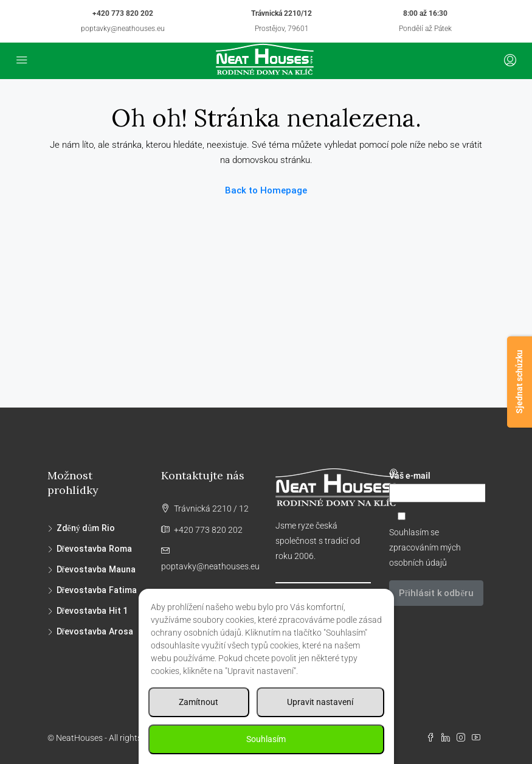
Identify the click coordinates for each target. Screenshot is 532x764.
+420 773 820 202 (123, 13)
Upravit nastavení (320, 702)
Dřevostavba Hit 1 (92, 611)
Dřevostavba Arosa (95, 631)
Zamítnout (199, 702)
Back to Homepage (266, 190)
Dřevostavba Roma (94, 549)
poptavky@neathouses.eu (123, 29)
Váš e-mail (437, 487)
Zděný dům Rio (86, 528)
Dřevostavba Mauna (96, 569)
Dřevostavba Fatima (97, 590)
